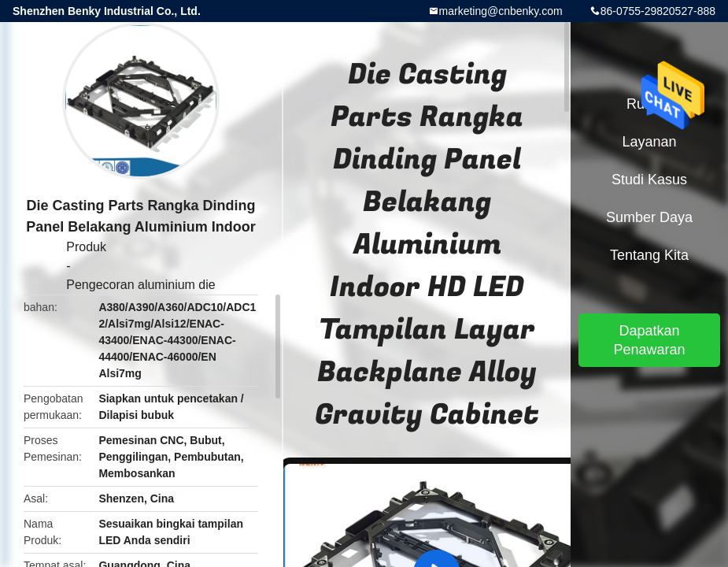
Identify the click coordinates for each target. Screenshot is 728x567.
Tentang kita (649, 255)
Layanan (649, 142)
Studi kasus (649, 180)
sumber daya (649, 217)
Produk (86, 247)
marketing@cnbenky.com (501, 11)
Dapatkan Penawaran (649, 340)
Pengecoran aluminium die (140, 285)
